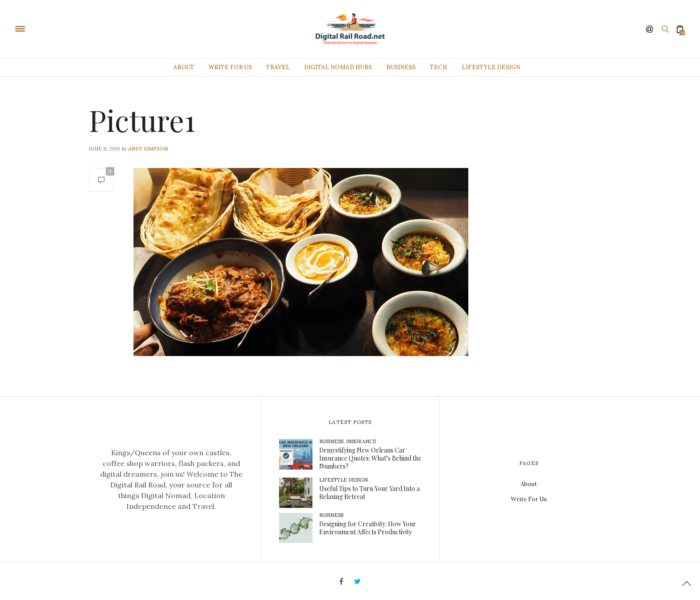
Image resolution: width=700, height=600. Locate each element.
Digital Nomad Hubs (338, 67)
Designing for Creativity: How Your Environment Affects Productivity (368, 528)
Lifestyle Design (491, 67)
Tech (439, 67)
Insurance (361, 441)
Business (401, 67)
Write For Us (230, 67)
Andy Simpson (148, 149)
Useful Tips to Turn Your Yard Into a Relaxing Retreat (369, 493)
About (184, 67)
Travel (278, 67)
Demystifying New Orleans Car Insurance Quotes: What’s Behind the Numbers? (370, 458)
